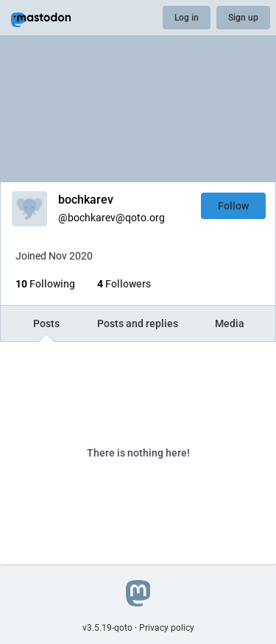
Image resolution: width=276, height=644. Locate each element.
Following (45, 284)
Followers (124, 284)
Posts (46, 323)
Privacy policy (167, 628)
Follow (233, 206)
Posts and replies (138, 323)
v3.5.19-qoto (107, 628)
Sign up (243, 18)
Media (230, 323)
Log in (187, 18)
